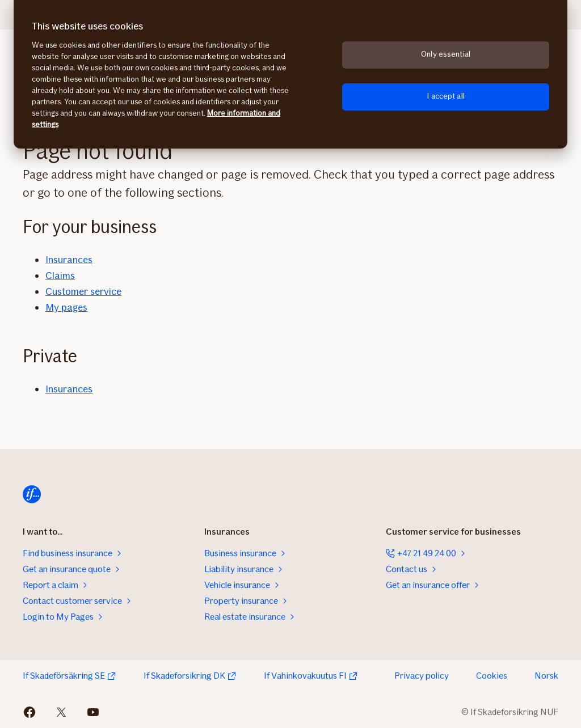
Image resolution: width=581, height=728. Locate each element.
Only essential (446, 54)
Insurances (69, 260)
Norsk (546, 676)
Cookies (492, 676)
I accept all (446, 96)
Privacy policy (422, 676)
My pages (66, 307)
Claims (60, 276)
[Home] (32, 494)
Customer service (83, 291)
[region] (290, 74)
